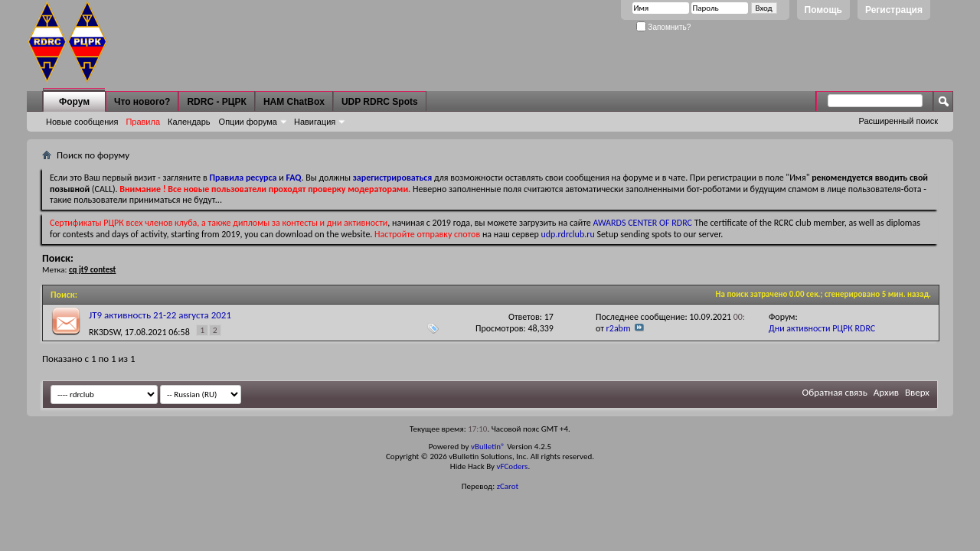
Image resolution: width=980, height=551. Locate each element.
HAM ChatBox (294, 102)
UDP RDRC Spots (380, 102)
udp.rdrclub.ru (568, 234)
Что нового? (142, 102)
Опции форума (248, 122)
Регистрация (894, 10)
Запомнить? (664, 27)
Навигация (315, 122)
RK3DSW (105, 332)
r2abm (619, 328)
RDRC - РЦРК (216, 102)
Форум (74, 102)
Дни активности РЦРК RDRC (822, 328)
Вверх (917, 392)
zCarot (508, 486)
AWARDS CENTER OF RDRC (642, 223)
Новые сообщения (82, 122)
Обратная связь (835, 392)
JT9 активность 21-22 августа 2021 (160, 315)
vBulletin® (488, 447)
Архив (886, 392)
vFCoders (513, 466)
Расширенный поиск (898, 121)
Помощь (823, 10)
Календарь (189, 122)
